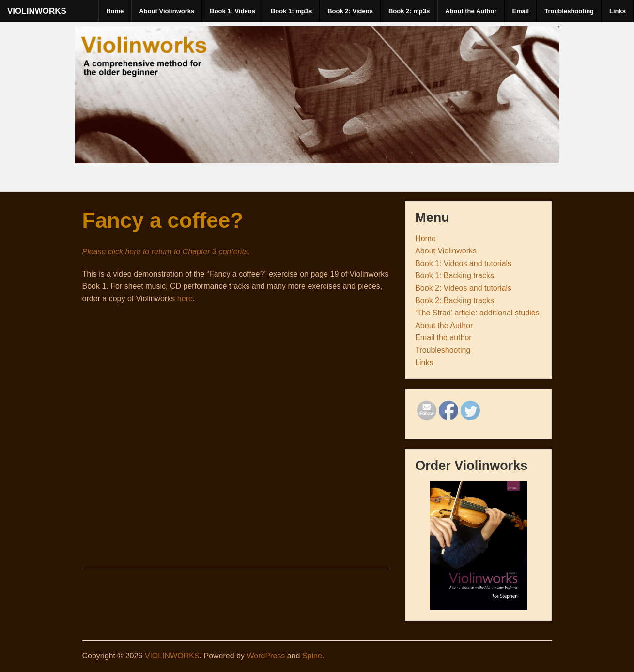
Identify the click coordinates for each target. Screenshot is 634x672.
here (185, 299)
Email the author (443, 337)
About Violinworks (167, 11)
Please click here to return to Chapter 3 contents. (166, 252)
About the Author (471, 11)
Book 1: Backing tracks (455, 275)
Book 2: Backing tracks (455, 301)
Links (618, 11)
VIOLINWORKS (37, 11)
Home (115, 11)
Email (521, 11)
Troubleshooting (569, 11)
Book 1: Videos (232, 11)
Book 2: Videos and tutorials (463, 288)
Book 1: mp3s (291, 11)
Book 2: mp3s (409, 11)
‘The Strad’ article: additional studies (477, 313)
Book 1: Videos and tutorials (463, 263)
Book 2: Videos (350, 11)
